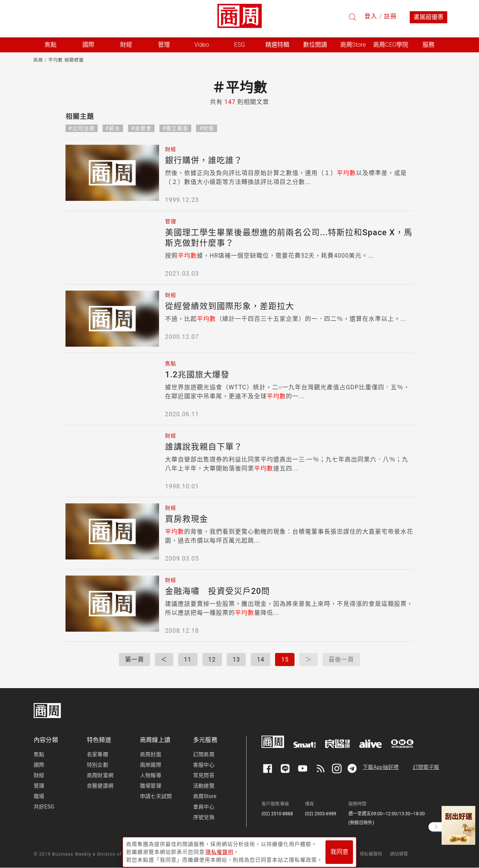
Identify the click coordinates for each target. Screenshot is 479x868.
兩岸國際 (151, 765)
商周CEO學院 (391, 45)
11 (188, 660)
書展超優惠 (428, 17)
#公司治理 (82, 128)
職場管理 (151, 786)
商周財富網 (100, 775)
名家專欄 (97, 754)
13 (237, 660)
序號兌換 (204, 817)
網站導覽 (399, 854)
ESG (239, 45)
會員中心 (204, 807)
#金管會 (141, 128)
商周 (38, 60)
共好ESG (44, 807)
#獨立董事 (176, 128)
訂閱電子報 (426, 767)
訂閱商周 (204, 754)
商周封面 (151, 754)
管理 (39, 786)
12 (212, 660)
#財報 (207, 128)
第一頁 (135, 660)
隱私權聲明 (371, 854)
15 (285, 660)
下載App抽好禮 (381, 767)
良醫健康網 (100, 786)
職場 (39, 796)
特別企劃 (97, 765)
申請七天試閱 (156, 796)
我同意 (339, 850)
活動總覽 (204, 786)
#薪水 (113, 128)
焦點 (39, 754)
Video (202, 45)
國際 (39, 765)
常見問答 (204, 775)
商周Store (353, 45)
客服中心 (204, 765)
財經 (39, 775)
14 (260, 660)
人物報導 (151, 775)
